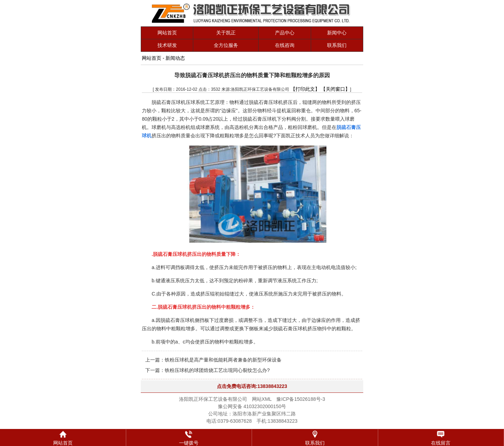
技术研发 (167, 45)
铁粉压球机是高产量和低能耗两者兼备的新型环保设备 (223, 360)
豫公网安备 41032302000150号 (252, 406)
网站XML (262, 399)
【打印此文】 (305, 89)
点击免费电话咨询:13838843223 (252, 386)
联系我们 (337, 45)
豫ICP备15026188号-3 (301, 399)
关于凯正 (226, 33)
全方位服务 (226, 45)
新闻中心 (337, 33)
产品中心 (285, 33)
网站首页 (167, 33)
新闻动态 (175, 58)
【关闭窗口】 (335, 89)
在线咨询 (285, 45)
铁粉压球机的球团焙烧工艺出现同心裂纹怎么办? (217, 370)
